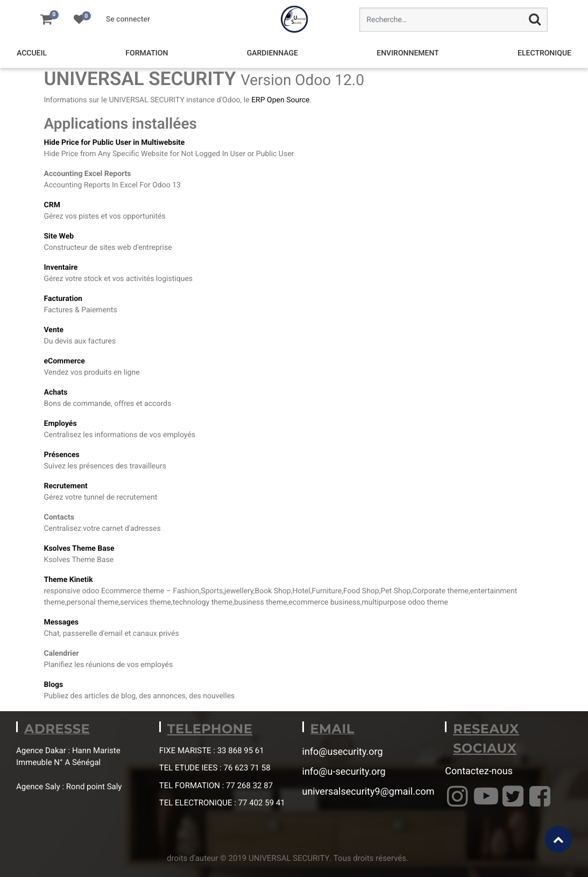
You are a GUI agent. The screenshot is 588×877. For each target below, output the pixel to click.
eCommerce (65, 361)
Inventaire (61, 268)
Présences (62, 455)
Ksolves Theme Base (79, 549)
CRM (52, 205)
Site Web (59, 236)
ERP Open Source (280, 100)
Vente (54, 330)
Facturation (63, 299)
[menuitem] (32, 54)
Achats (56, 392)
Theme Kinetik (69, 580)
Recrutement (66, 486)
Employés (61, 424)
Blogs (54, 685)
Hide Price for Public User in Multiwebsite (115, 143)
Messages (61, 622)
